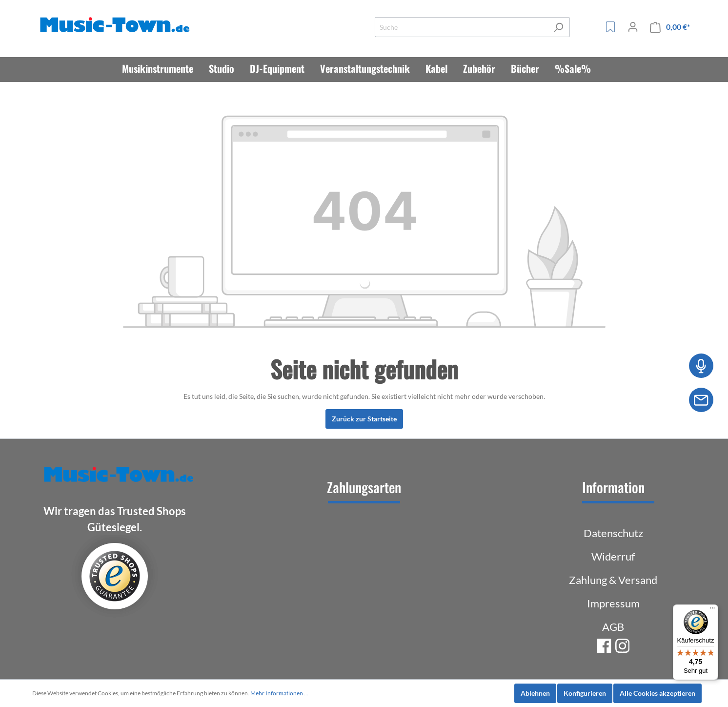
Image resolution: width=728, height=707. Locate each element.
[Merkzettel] (610, 27)
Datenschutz (613, 533)
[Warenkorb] (670, 27)
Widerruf (613, 556)
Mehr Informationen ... (279, 693)
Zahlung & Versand (613, 580)
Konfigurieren (585, 693)
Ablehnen (535, 693)
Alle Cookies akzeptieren (657, 693)
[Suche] (461, 27)
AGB (613, 627)
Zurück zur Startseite (364, 419)
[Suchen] (558, 27)
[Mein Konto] (633, 27)
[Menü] (712, 610)
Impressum (613, 603)
